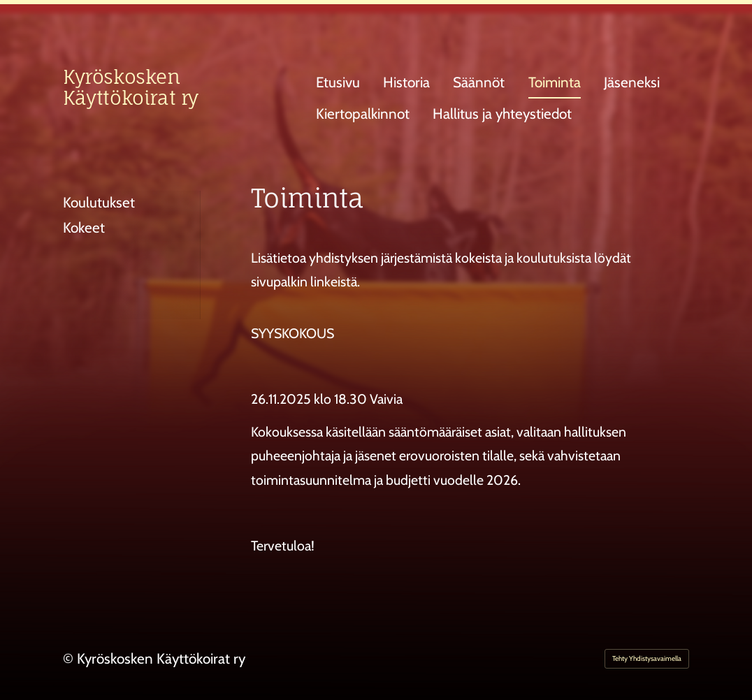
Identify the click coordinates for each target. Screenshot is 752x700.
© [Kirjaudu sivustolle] (70, 658)
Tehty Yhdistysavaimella (647, 658)
